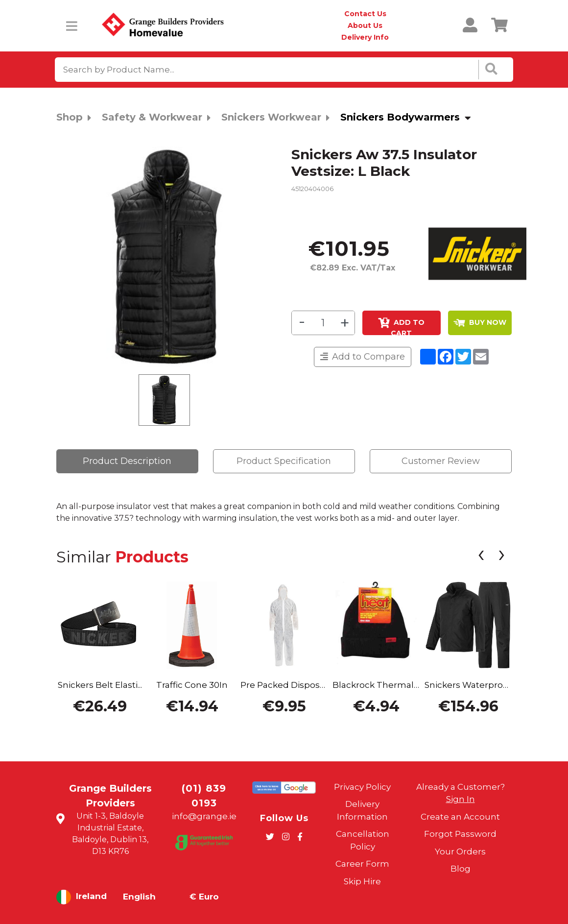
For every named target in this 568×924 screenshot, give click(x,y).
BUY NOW (480, 322)
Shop (70, 117)
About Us (365, 25)
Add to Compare (363, 357)
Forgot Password (460, 834)
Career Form (362, 864)
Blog (461, 869)
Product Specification (284, 461)
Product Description (127, 461)
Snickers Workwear (271, 117)
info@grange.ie (204, 816)
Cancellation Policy (363, 840)
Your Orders (460, 851)
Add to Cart (401, 326)
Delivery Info (365, 37)
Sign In (461, 799)
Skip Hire (362, 881)
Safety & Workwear (152, 117)
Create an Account (460, 817)
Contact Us (365, 14)
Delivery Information (362, 810)
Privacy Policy (362, 787)
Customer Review (441, 461)
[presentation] (481, 557)
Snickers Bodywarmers (400, 117)
